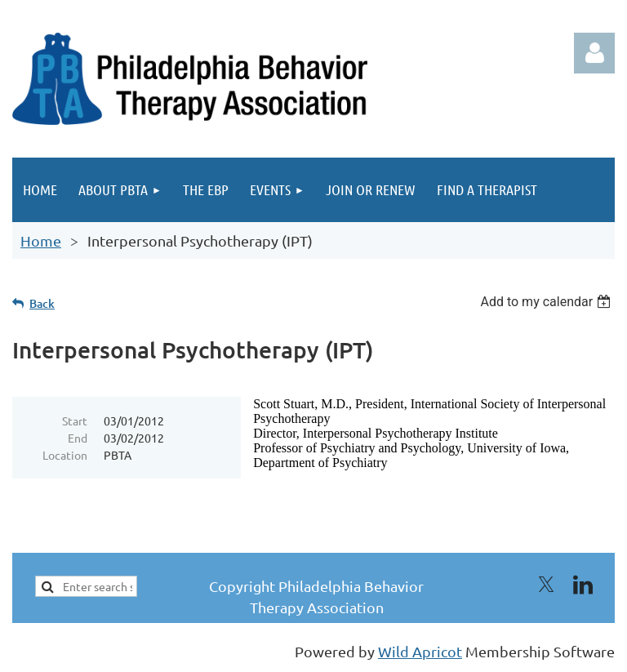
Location (65, 455)
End (78, 438)
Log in (594, 53)
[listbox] (547, 302)
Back (42, 303)
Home (41, 240)
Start (75, 421)
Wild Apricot (420, 651)
